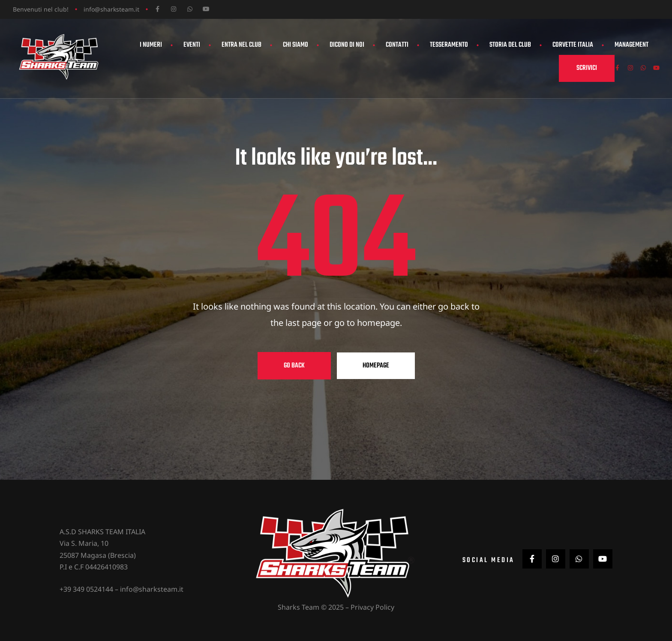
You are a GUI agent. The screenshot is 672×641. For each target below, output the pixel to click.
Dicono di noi (347, 45)
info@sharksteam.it (111, 9)
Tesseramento (449, 45)
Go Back (294, 366)
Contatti (397, 45)
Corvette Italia (573, 45)
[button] (576, 68)
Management (631, 45)
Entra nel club (241, 45)
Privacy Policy (372, 607)
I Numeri (151, 45)
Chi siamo (295, 45)
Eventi (192, 45)
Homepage (376, 366)
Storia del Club (510, 45)
